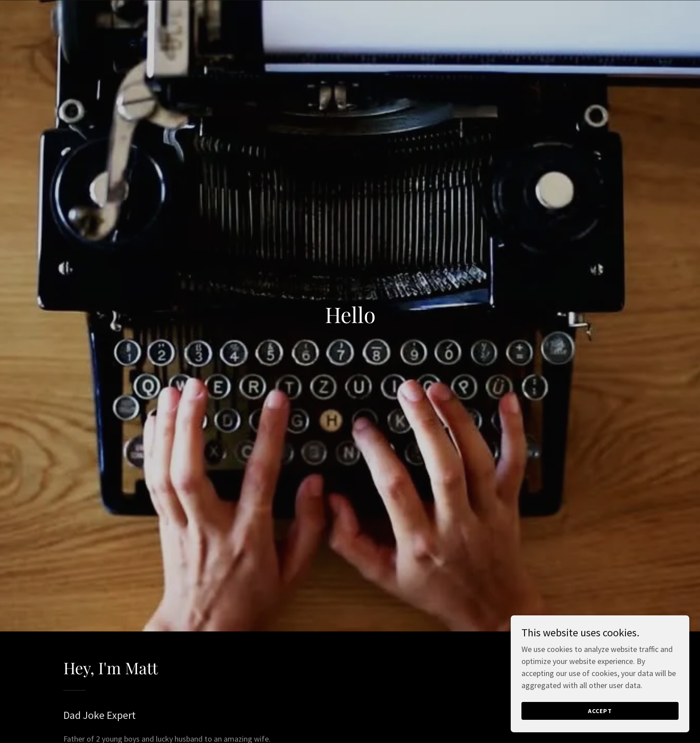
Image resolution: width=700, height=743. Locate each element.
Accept (600, 711)
